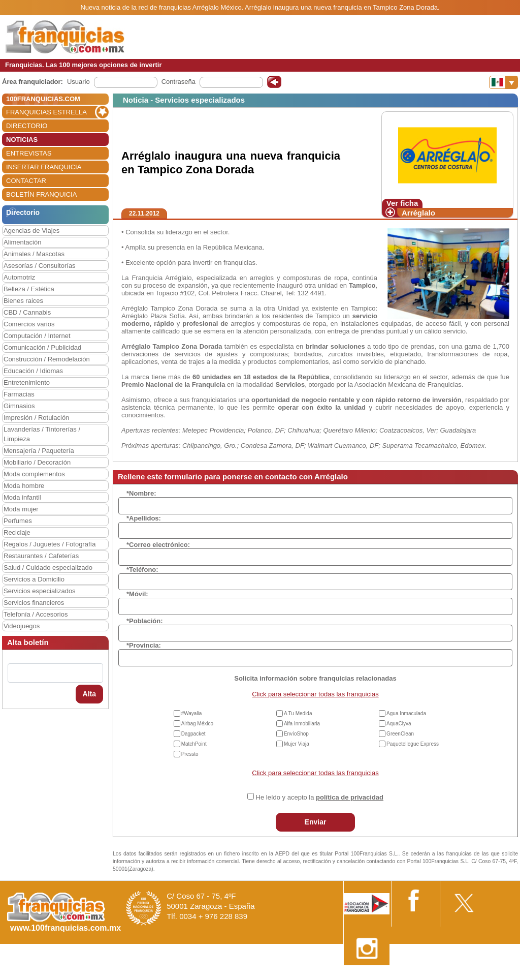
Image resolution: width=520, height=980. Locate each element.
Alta (89, 694)
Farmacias (19, 394)
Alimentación (22, 242)
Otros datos (493, 976)
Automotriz (19, 277)
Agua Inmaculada (406, 713)
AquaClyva (399, 724)
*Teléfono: (142, 570)
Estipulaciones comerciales (431, 976)
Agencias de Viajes (31, 231)
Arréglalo (418, 213)
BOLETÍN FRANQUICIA (41, 194)
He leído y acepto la (320, 797)
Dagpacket (193, 734)
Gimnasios (19, 406)
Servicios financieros (34, 603)
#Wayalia (192, 713)
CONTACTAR (26, 181)
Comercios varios (29, 324)
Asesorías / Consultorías (40, 266)
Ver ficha (402, 203)
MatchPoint (194, 744)
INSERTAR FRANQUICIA (44, 167)
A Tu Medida (298, 713)
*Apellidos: (144, 518)
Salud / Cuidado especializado (48, 568)
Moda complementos (34, 474)
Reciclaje (17, 532)
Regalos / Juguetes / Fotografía (50, 544)
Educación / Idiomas (33, 371)
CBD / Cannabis (27, 312)
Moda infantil (22, 497)
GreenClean (400, 734)
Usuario (78, 82)
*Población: (145, 621)
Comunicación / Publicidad (42, 347)
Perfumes (18, 521)
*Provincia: (144, 645)
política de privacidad (350, 797)
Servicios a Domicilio (34, 579)
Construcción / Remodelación (47, 359)
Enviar (316, 822)
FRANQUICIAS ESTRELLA (46, 112)
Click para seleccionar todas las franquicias (315, 694)
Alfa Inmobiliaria (302, 724)
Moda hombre (24, 486)
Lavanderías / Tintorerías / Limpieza (42, 434)
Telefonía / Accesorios (36, 614)
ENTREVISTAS (29, 153)
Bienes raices (23, 301)
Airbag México (197, 724)
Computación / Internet (37, 336)
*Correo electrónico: (158, 545)
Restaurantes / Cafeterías (41, 556)
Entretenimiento (27, 382)
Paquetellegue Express (413, 744)
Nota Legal (369, 976)
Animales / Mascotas (34, 254)
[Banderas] (503, 82)
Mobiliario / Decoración (37, 462)
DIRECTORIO (27, 126)
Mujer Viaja (297, 744)
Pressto (190, 754)
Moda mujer (21, 509)
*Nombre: (141, 493)
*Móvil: (137, 594)
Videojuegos (22, 626)
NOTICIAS (22, 140)
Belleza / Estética (29, 289)
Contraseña (178, 82)
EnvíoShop (296, 734)
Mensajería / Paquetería (39, 451)
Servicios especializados (40, 591)
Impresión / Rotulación (36, 418)
